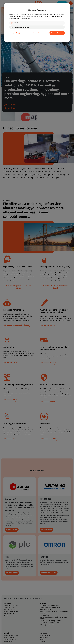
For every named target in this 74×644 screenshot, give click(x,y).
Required (17, 23)
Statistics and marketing (21, 27)
